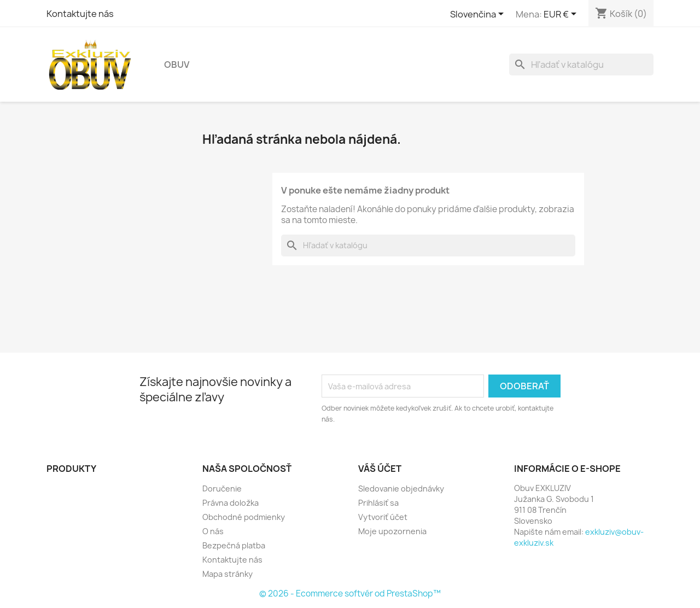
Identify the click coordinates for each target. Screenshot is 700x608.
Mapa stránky (227, 574)
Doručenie (222, 489)
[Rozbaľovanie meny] (562, 15)
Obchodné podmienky (244, 517)
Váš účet (380, 469)
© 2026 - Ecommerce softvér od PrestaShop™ (350, 594)
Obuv (177, 65)
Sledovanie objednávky (401, 489)
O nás (213, 531)
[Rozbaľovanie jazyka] (479, 15)
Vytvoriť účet (383, 517)
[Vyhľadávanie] (581, 65)
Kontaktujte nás (80, 14)
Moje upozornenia (392, 531)
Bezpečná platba (234, 545)
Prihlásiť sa (378, 503)
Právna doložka (231, 503)
